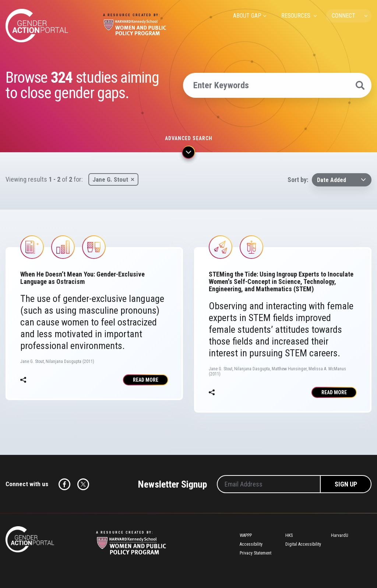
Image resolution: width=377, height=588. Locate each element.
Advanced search (189, 138)
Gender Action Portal (37, 26)
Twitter (83, 484)
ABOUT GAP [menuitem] (247, 16)
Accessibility (251, 544)
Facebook (64, 484)
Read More (146, 380)
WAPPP (246, 535)
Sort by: (298, 180)
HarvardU (340, 535)
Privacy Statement (256, 553)
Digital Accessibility (303, 544)
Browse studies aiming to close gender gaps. (82, 85)
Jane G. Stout (110, 179)
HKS (289, 535)
